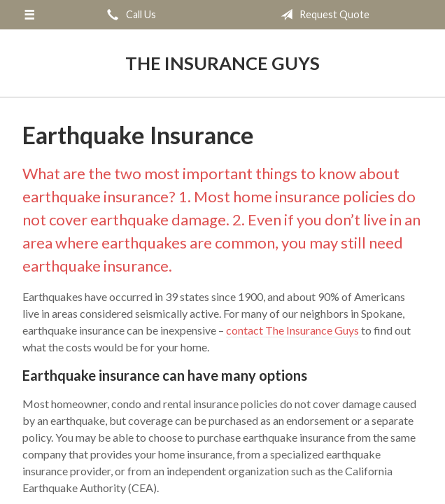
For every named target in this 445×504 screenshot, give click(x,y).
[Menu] (29, 15)
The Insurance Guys (222, 63)
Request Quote (322, 15)
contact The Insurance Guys (294, 330)
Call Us (129, 15)
